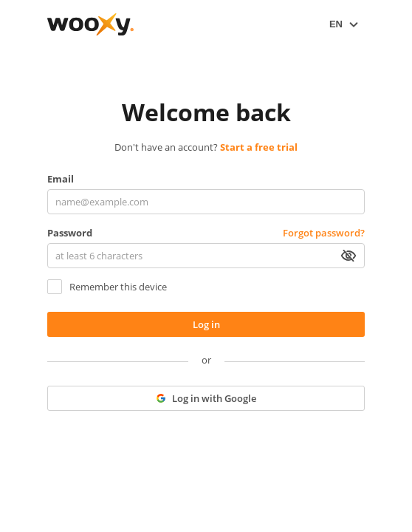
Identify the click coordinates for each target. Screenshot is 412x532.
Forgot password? (324, 233)
